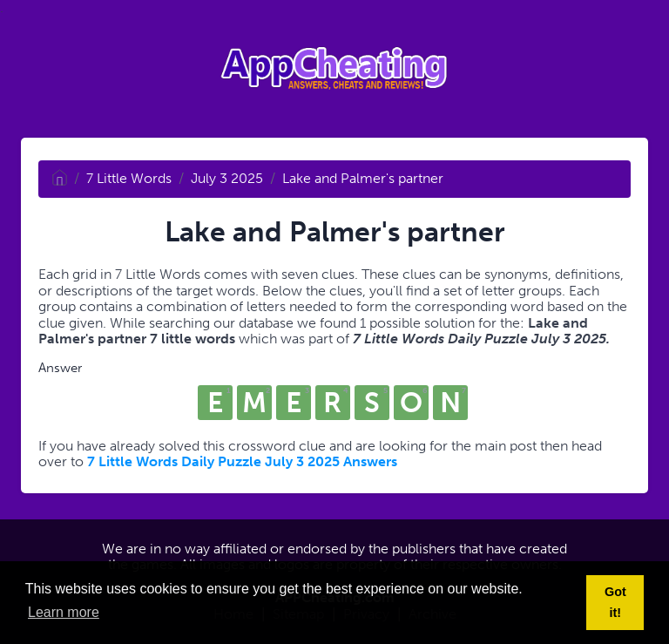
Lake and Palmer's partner (363, 178)
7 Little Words (129, 178)
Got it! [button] (615, 602)
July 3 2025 (227, 178)
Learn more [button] (64, 612)
